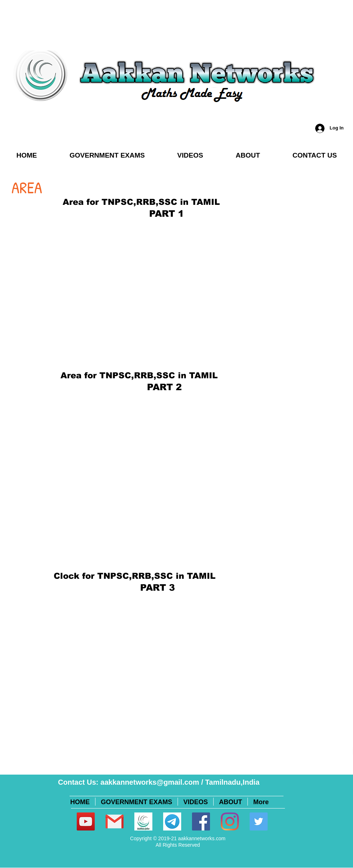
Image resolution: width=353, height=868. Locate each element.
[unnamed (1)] (172, 821)
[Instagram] (230, 821)
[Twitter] (259, 821)
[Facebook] (201, 821)
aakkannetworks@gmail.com (150, 782)
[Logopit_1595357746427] (143, 821)
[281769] (115, 821)
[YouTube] (86, 821)
